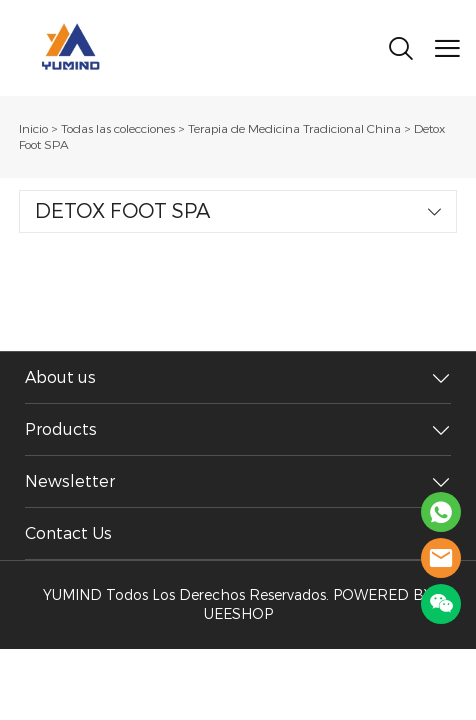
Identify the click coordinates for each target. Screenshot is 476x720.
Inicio (33, 129)
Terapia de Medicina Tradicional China (294, 129)
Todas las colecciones (118, 129)
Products (61, 429)
